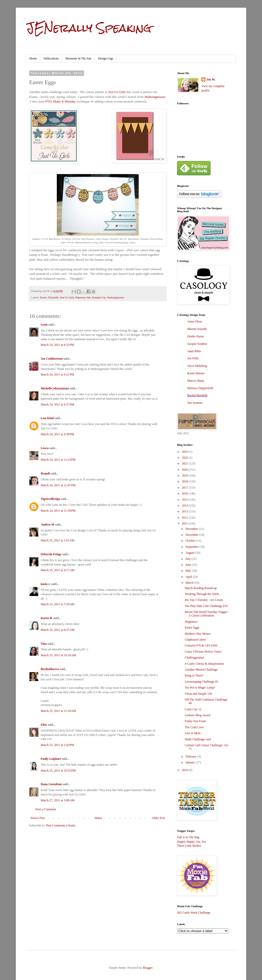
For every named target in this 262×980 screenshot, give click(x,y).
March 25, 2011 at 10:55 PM (58, 771)
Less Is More (193, 733)
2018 (185, 481)
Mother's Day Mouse (198, 634)
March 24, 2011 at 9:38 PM (57, 434)
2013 (185, 511)
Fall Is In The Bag (188, 837)
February (191, 756)
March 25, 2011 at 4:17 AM (58, 570)
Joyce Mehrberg (197, 366)
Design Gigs (106, 58)
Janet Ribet (194, 351)
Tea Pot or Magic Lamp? (200, 688)
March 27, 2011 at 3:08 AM (58, 800)
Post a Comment (46, 809)
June (189, 565)
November (192, 535)
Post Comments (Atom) (61, 825)
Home (33, 58)
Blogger (148, 968)
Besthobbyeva (50, 669)
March (190, 583)
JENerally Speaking (89, 28)
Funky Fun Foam (195, 721)
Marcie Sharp (196, 381)
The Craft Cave (194, 727)
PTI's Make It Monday (61, 101)
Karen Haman (196, 373)
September (192, 547)
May (189, 571)
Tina (44, 644)
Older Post (159, 818)
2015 (185, 500)
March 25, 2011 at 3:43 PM (57, 745)
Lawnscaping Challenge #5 (201, 682)
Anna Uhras (195, 321)
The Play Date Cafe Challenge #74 (206, 606)
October (191, 541)
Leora (45, 448)
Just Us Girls (117, 92)
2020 (185, 470)
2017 (185, 488)
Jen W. (211, 79)
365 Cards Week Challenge (194, 913)
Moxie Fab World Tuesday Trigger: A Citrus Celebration (206, 614)
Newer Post (38, 818)
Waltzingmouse (155, 97)
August (190, 553)
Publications (51, 58)
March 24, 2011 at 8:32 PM (57, 345)
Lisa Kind (47, 418)
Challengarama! (195, 658)
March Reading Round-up (201, 588)
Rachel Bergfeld (197, 395)
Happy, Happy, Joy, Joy (192, 842)
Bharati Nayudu (197, 329)
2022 (185, 458)
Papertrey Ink (83, 297)
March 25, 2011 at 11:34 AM (58, 711)
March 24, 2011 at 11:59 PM (58, 511)
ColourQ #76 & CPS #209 (201, 645)
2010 (185, 770)
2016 (185, 493)
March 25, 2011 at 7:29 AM (58, 604)
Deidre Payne (196, 336)
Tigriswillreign (50, 499)
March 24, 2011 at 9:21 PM (57, 375)
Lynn (44, 325)
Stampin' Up (99, 297)
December (192, 529)
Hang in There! (194, 675)
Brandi (45, 473)
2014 (185, 506)
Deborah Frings (51, 554)
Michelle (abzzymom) (55, 388)
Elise (44, 725)
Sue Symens (195, 403)
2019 (185, 476)
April (189, 577)
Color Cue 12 (193, 709)
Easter (43, 297)
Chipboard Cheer (195, 640)
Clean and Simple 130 (198, 694)
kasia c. (46, 584)
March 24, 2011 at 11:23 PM (58, 460)
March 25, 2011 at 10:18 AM (58, 655)
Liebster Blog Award (198, 715)
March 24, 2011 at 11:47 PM (58, 485)
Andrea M (47, 524)
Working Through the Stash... (203, 594)
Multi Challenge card (198, 739)
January (191, 762)
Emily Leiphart (51, 759)
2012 (185, 518)
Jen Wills (193, 358)
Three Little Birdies (189, 846)
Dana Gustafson (51, 784)
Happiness (191, 622)
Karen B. (47, 618)
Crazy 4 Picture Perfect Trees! (203, 652)
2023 (185, 452)
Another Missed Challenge (201, 670)
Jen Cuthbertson (52, 359)
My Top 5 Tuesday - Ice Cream (204, 600)
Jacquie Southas (197, 344)
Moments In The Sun (78, 58)
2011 (185, 523)
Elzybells (53, 297)
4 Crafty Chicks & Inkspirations (204, 664)
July (188, 559)
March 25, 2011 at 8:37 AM (58, 630)
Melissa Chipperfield (200, 388)
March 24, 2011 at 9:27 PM (57, 405)
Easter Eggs (192, 628)
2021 (185, 463)
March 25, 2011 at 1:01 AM (58, 540)
